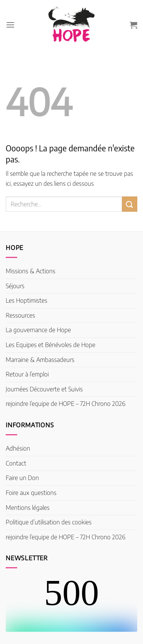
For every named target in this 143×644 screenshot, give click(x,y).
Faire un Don (22, 478)
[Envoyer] (130, 204)
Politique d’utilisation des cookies (49, 522)
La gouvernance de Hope (38, 330)
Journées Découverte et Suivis (44, 389)
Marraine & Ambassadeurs (40, 360)
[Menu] (10, 25)
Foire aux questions (31, 493)
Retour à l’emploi (27, 374)
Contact (16, 463)
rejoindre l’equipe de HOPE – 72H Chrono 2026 (66, 404)
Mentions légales (28, 508)
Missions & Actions (31, 271)
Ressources (20, 315)
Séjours (15, 286)
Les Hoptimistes (27, 300)
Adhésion (18, 448)
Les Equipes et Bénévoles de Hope (51, 345)
